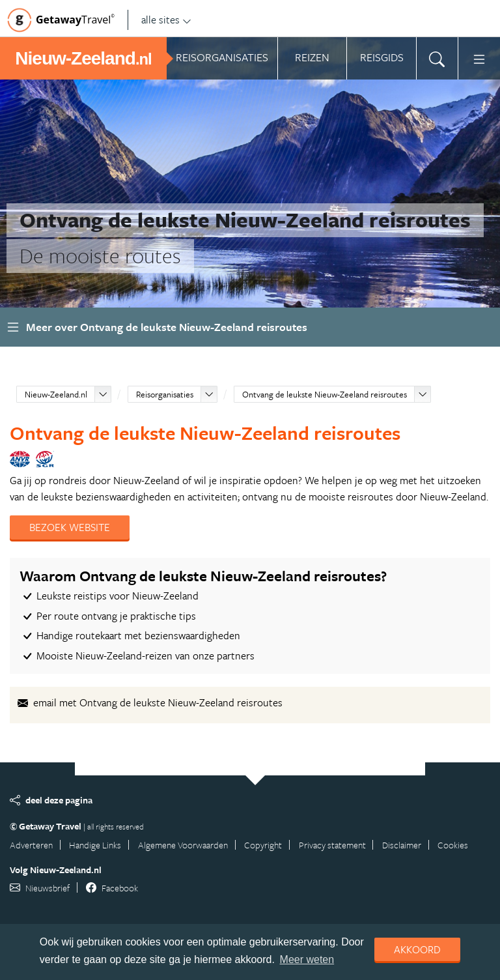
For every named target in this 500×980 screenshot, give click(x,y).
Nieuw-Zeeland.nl (56, 394)
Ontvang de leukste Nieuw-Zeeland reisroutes (325, 394)
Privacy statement (332, 845)
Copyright (263, 845)
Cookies (453, 845)
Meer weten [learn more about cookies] (307, 959)
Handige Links (95, 845)
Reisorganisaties (165, 394)
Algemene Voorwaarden (183, 845)
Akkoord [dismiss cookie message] (417, 949)
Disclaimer (402, 845)
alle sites (166, 20)
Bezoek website (70, 527)
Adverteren (31, 845)
